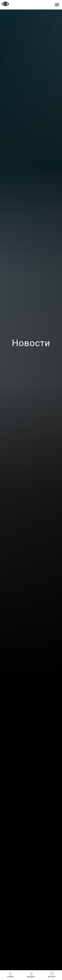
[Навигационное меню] (57, 5)
